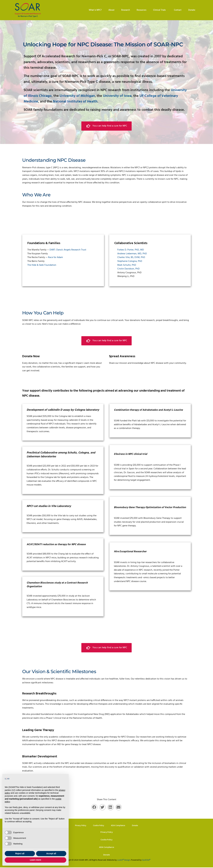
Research (126, 10)
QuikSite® (146, 861)
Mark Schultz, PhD (127, 265)
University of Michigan (77, 96)
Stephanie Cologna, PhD (130, 261)
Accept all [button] (51, 853)
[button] (94, 807)
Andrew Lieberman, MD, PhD (132, 254)
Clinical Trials (160, 10)
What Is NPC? (95, 10)
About (111, 10)
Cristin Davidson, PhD (128, 269)
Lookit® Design (124, 861)
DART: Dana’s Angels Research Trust (68, 250)
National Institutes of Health (75, 102)
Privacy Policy (80, 825)
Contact (178, 10)
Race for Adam (55, 257)
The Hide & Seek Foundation (42, 265)
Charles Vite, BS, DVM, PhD (131, 257)
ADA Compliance (119, 825)
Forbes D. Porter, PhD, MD (131, 250)
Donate (192, 10)
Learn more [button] (35, 860)
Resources (141, 10)
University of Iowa (117, 96)
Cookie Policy (99, 825)
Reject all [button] (20, 853)
